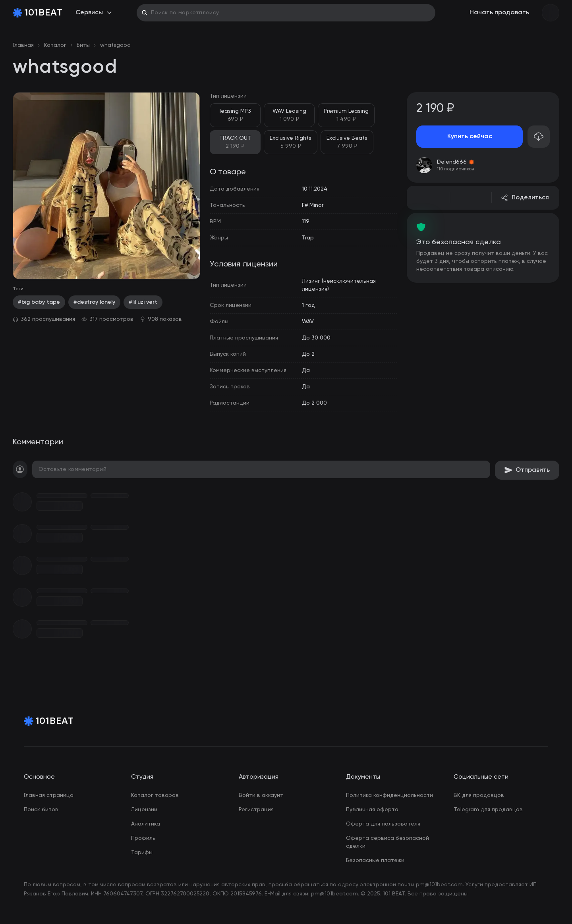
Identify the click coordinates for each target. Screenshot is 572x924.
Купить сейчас (470, 137)
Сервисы (94, 13)
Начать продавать (499, 13)
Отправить (527, 470)
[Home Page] (38, 13)
